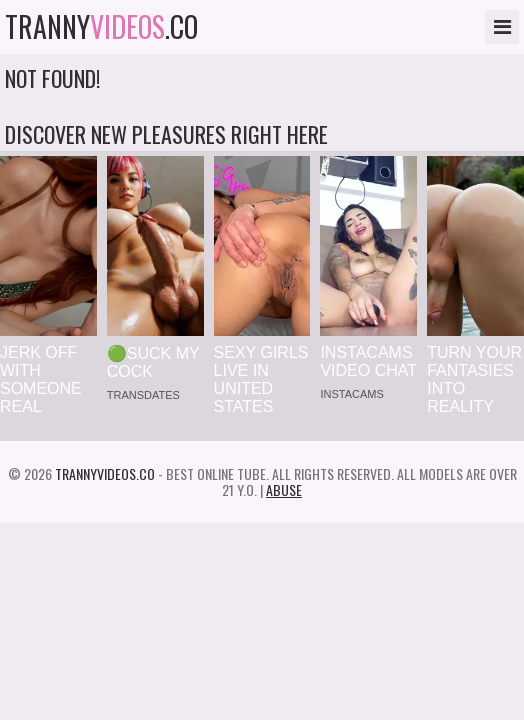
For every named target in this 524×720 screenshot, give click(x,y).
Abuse (284, 489)
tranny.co (101, 27)
